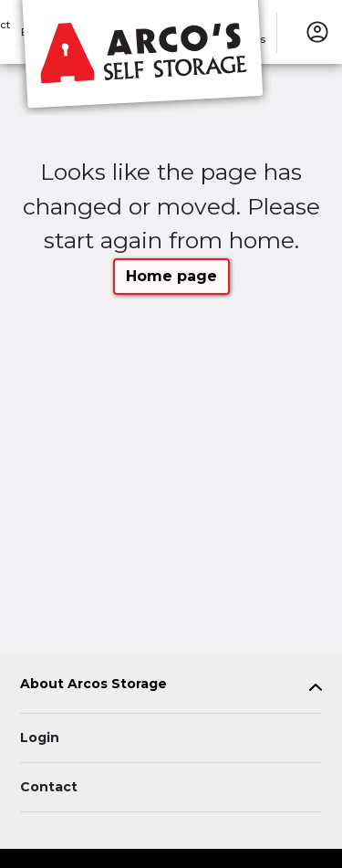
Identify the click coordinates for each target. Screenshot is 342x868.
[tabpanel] (171, 688)
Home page (171, 276)
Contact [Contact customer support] (49, 787)
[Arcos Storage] (142, 58)
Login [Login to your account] (40, 737)
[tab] (171, 688)
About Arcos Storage (93, 684)
